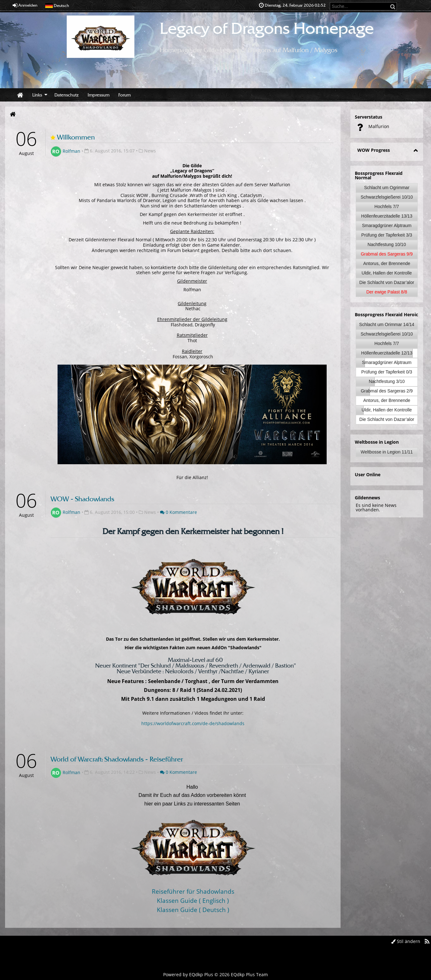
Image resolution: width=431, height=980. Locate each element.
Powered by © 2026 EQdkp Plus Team (215, 974)
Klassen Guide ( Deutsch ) (193, 910)
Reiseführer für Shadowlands (193, 891)
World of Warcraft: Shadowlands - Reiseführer (117, 759)
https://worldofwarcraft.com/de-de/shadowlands (193, 723)
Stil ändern (406, 941)
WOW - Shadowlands (82, 499)
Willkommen (76, 137)
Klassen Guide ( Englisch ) (193, 900)
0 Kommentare (179, 512)
